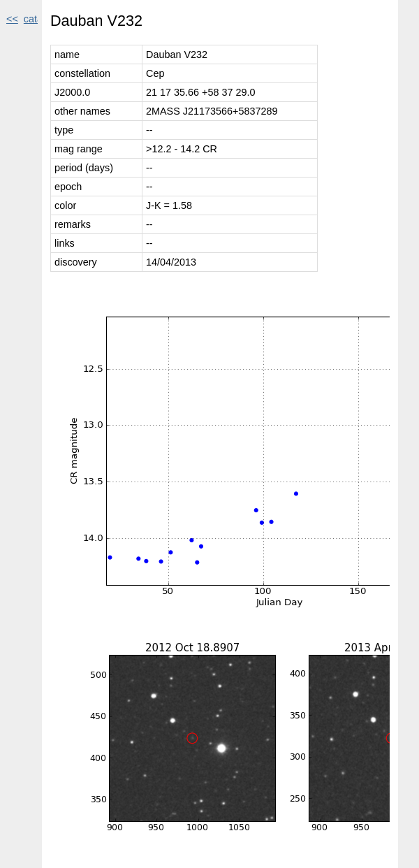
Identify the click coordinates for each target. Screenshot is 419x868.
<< (12, 19)
